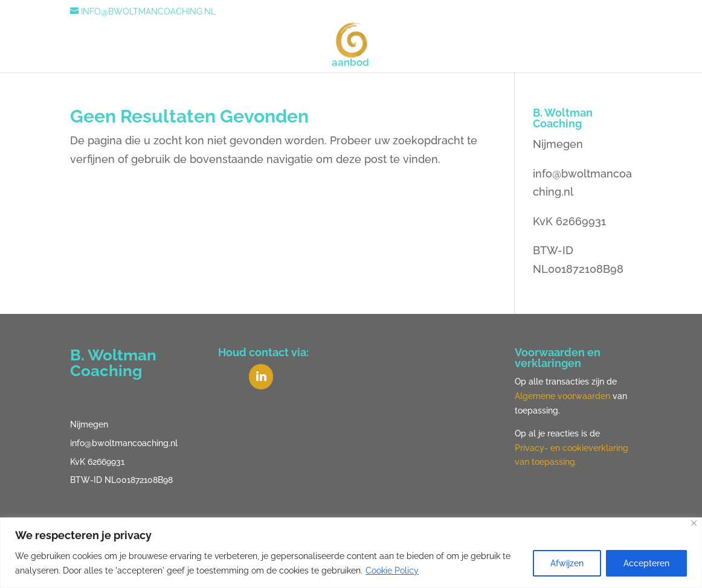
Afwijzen (567, 563)
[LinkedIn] (261, 377)
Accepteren (646, 563)
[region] (351, 553)
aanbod (350, 63)
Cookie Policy (392, 570)
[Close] (694, 523)
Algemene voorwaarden (562, 396)
